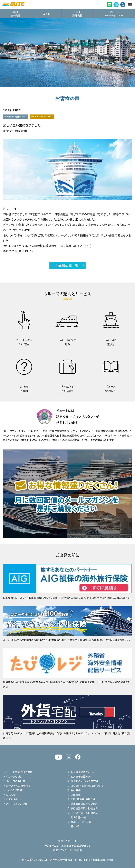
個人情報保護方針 (81, 776)
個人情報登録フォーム (82, 772)
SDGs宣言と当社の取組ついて (87, 786)
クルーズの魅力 (14, 776)
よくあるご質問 (14, 790)
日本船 (46, 14)
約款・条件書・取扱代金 (83, 799)
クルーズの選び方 (16, 781)
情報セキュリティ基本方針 (85, 781)
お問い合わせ (13, 799)
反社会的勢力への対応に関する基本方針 (84, 815)
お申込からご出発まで (18, 786)
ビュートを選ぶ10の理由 (19, 772)
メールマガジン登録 (17, 804)
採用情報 (76, 795)
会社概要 (76, 790)
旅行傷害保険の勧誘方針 (84, 808)
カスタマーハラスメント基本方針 (83, 824)
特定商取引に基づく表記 (84, 804)
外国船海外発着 (77, 14)
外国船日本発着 (15, 14)
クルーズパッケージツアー (114, 14)
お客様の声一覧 (67, 266)
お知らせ (11, 795)
